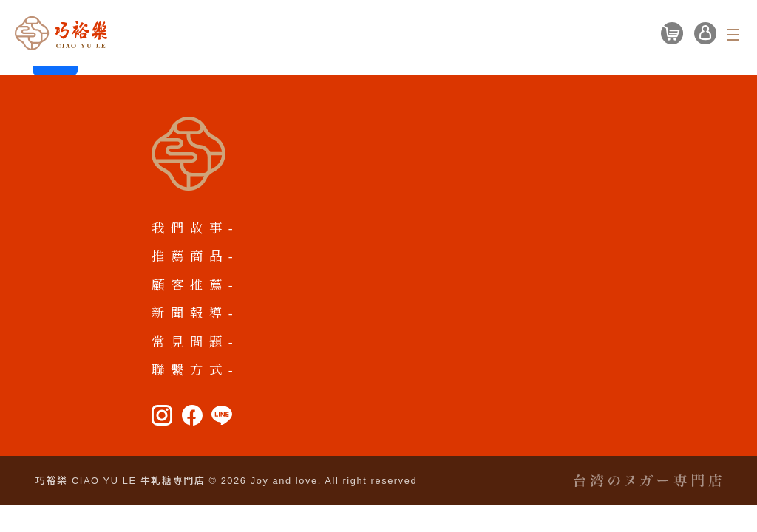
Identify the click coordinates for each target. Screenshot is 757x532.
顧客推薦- (195, 285)
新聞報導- (195, 313)
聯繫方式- (195, 370)
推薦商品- (195, 256)
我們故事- (195, 228)
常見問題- (195, 342)
